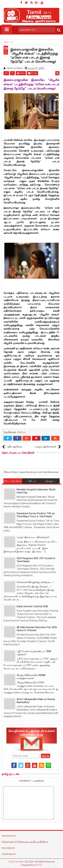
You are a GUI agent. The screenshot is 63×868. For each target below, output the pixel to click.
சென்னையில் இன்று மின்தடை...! (35, 582)
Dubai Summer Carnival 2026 (32, 606)
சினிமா (22, 432)
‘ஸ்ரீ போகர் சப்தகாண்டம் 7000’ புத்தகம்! (34, 653)
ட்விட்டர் (31, 481)
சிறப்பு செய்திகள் (13, 481)
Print (21, 73)
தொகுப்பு (50, 481)
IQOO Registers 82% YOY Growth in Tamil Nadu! (36, 560)
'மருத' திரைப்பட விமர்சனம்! (33, 537)
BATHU (38, 865)
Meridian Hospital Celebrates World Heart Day (36, 491)
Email (32, 73)
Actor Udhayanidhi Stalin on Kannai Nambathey (36, 701)
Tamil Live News (17, 862)
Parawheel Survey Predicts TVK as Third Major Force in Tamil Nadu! (36, 515)
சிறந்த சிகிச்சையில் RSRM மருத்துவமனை (31, 677)
